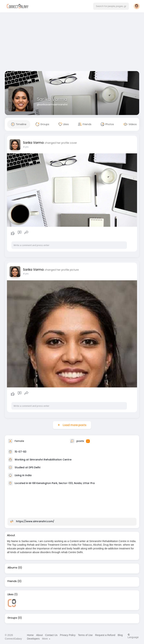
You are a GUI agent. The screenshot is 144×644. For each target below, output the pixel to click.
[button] (111, 6)
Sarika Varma (52, 99)
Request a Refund (105, 635)
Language (133, 636)
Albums (12, 568)
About (39, 635)
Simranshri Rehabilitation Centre (51, 460)
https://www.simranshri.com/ (35, 521)
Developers (33, 639)
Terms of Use (85, 635)
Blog (120, 635)
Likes (11, 594)
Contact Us (51, 635)
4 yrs (26, 147)
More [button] (46, 639)
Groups (12, 618)
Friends (12, 581)
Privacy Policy (68, 635)
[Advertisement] (72, 42)
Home (30, 635)
